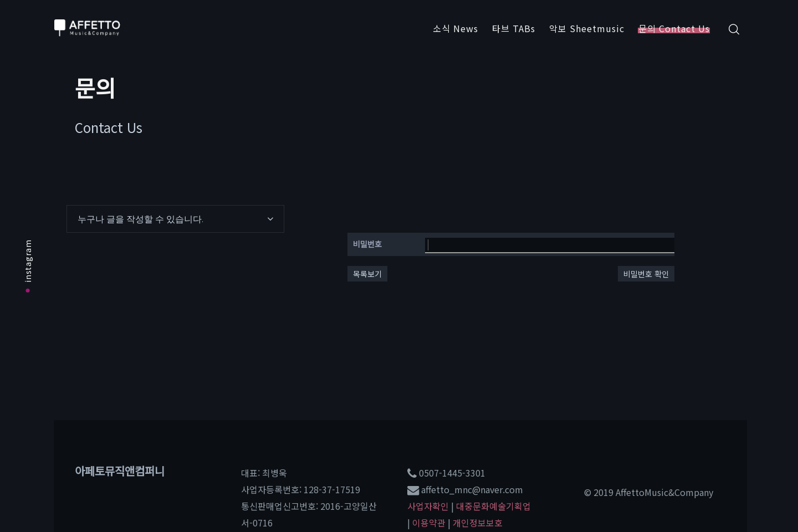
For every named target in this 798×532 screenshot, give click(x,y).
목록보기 (367, 274)
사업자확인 (428, 506)
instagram (28, 266)
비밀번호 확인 (646, 274)
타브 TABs (514, 28)
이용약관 (429, 523)
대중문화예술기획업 (493, 506)
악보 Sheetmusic (587, 28)
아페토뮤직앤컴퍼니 (120, 471)
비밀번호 (367, 244)
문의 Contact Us (674, 28)
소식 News (456, 28)
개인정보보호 (478, 523)
